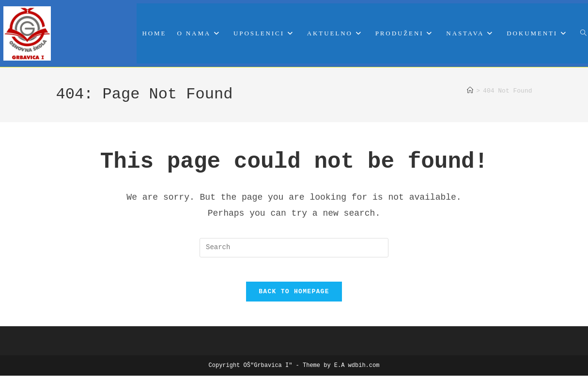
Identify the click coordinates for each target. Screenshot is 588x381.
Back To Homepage (294, 297)
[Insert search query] (294, 248)
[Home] (470, 91)
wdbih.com (364, 371)
